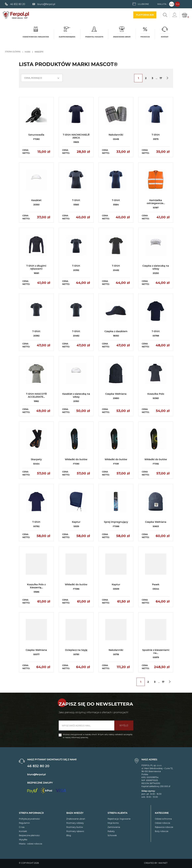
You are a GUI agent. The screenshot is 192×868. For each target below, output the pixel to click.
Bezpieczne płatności (29, 835)
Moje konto (113, 823)
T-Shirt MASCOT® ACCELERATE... (36, 395)
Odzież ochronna (163, 819)
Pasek (156, 584)
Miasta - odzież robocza (31, 844)
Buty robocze (162, 831)
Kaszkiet (36, 200)
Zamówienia (114, 827)
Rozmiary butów (75, 827)
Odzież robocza (162, 823)
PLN (178, 4)
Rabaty (111, 831)
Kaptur (76, 522)
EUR (172, 4)
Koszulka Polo (156, 394)
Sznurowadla (36, 135)
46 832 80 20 (38, 766)
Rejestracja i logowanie (119, 819)
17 (161, 78)
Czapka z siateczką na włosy (156, 267)
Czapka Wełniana (116, 394)
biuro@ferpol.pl (36, 774)
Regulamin (24, 823)
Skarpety (36, 459)
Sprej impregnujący (116, 522)
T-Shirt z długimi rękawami (36, 267)
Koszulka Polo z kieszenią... (36, 586)
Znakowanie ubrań (76, 819)
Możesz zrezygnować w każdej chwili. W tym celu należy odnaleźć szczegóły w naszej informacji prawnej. (98, 736)
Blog (69, 835)
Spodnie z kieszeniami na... (156, 651)
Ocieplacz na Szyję (76, 650)
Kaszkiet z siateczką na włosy (76, 395)
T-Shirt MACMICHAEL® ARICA (76, 136)
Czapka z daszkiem (116, 331)
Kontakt (23, 831)
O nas (22, 827)
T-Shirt (156, 135)
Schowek (112, 835)
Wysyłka (23, 840)
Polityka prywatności (29, 819)
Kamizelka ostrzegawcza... (156, 202)
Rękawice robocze (164, 827)
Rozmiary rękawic (75, 831)
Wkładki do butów (76, 459)
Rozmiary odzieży (75, 823)
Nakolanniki (116, 135)
